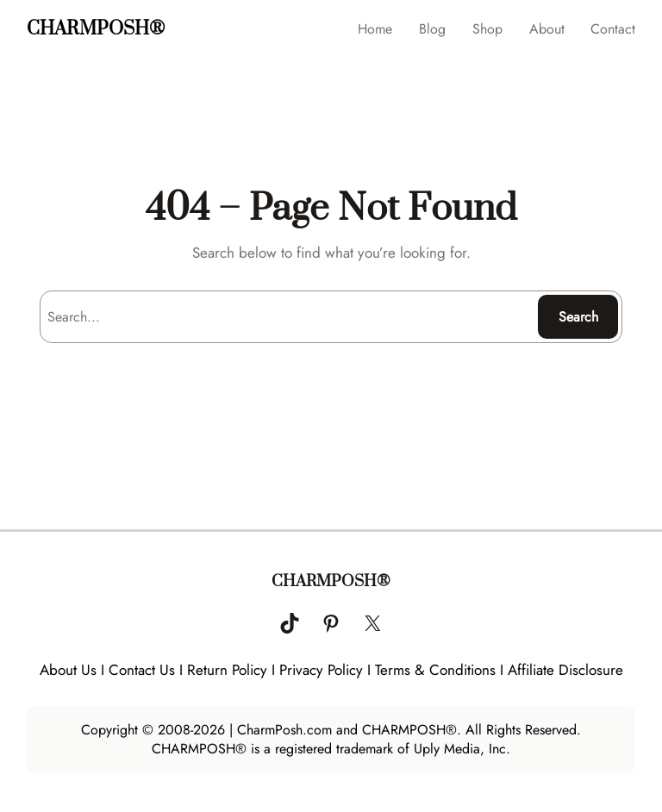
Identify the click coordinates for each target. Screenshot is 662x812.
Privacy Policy (321, 670)
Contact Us (142, 670)
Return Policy (227, 670)
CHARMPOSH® (96, 29)
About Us (68, 670)
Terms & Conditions (435, 670)
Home (375, 29)
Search (578, 317)
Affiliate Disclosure (565, 670)
